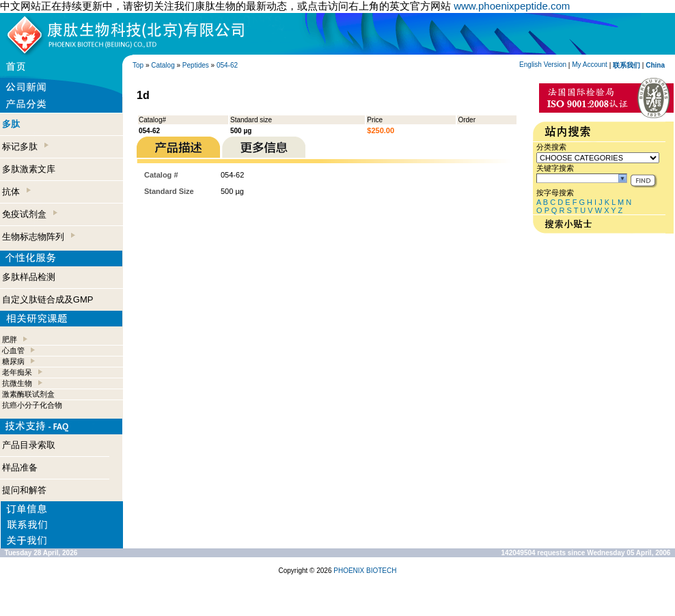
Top (138, 65)
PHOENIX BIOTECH (365, 571)
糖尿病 (13, 361)
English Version (543, 65)
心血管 (13, 350)
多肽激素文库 (29, 169)
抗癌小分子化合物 (32, 405)
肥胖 (10, 339)
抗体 (16, 192)
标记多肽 (25, 146)
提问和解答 (24, 490)
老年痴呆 (17, 372)
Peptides (196, 65)
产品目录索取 (29, 445)
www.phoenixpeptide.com (512, 6)
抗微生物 (17, 383)
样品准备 (20, 467)
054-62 (227, 65)
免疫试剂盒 (30, 214)
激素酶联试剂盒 (28, 394)
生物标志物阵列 (39, 237)
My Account (590, 65)
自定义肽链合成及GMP (48, 299)
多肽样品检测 (29, 277)
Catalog (163, 65)
